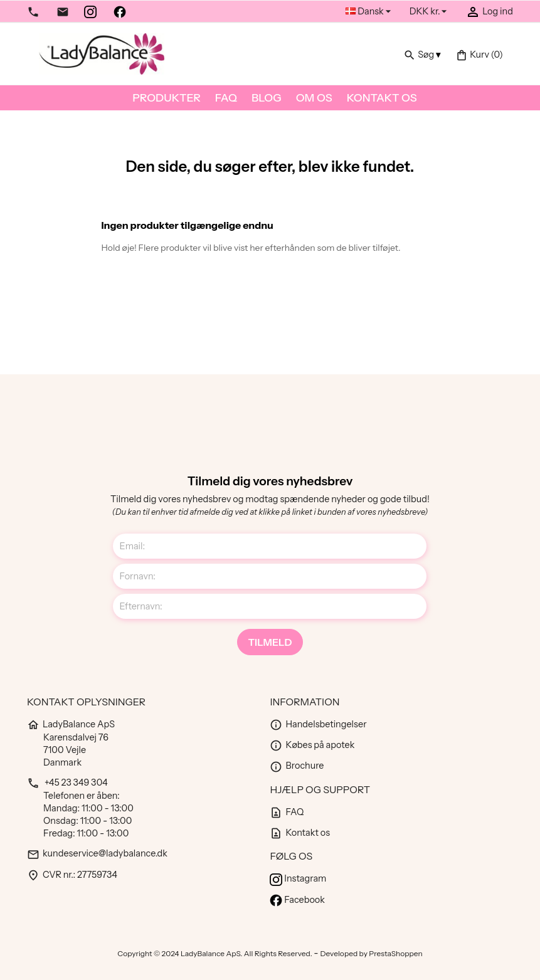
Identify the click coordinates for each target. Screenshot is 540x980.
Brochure (297, 766)
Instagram (298, 878)
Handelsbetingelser (318, 724)
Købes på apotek (312, 745)
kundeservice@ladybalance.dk (97, 853)
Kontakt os (382, 97)
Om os (314, 97)
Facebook (297, 900)
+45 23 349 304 (67, 782)
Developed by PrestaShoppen (372, 953)
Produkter (167, 97)
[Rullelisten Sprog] (370, 12)
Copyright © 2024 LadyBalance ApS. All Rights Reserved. (215, 953)
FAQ (226, 97)
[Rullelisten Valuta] (430, 12)
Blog (267, 97)
